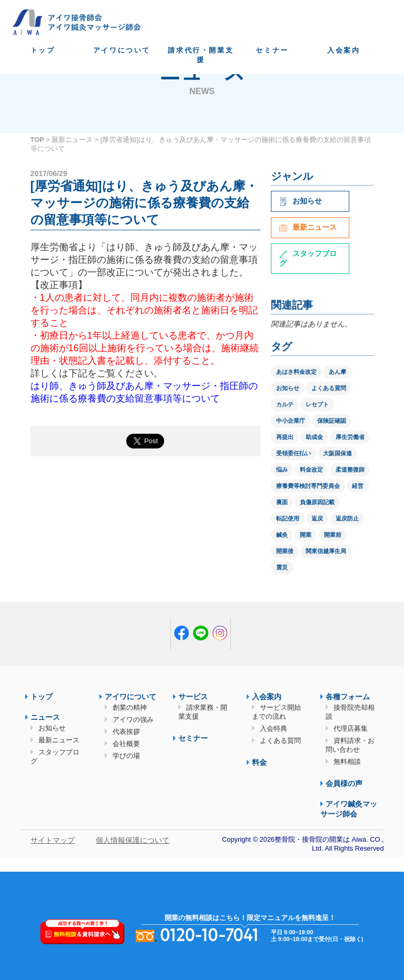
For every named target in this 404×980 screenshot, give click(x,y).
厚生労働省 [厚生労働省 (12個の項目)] (350, 437)
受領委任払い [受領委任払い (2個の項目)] (294, 453)
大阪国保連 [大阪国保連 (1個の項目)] (337, 453)
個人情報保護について (133, 840)
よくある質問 (280, 741)
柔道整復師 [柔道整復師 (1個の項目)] (350, 469)
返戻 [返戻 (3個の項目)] (317, 518)
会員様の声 (344, 783)
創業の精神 (130, 707)
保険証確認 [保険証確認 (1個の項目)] (332, 421)
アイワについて (122, 50)
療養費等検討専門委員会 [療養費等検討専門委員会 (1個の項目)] (308, 486)
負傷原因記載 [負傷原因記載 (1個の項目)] (317, 502)
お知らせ (301, 201)
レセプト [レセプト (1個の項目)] (317, 404)
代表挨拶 (126, 732)
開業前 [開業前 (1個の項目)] (333, 535)
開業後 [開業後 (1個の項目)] (285, 551)
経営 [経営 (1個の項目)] (358, 486)
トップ (43, 50)
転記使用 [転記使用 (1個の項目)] (288, 518)
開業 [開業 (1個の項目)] (306, 535)
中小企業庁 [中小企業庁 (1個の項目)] (291, 421)
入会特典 (274, 728)
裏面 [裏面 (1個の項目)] (282, 502)
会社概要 (126, 744)
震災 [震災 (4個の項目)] (282, 567)
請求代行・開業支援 (201, 55)
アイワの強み (133, 719)
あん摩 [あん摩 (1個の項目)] (337, 372)
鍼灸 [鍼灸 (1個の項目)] (282, 535)
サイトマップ (53, 840)
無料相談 (347, 762)
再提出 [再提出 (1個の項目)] (285, 437)
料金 (259, 762)
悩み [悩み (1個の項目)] (282, 469)
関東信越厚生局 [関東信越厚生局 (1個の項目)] (326, 551)
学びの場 (126, 756)
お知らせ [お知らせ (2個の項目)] (288, 388)
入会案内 (344, 50)
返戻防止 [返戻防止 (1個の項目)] (347, 518)
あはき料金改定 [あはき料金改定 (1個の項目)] (296, 372)
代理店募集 (351, 728)
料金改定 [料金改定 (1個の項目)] (311, 469)
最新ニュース (72, 140)
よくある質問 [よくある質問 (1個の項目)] (329, 388)
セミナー (272, 50)
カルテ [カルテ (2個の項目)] (285, 404)
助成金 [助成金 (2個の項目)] (314, 437)
